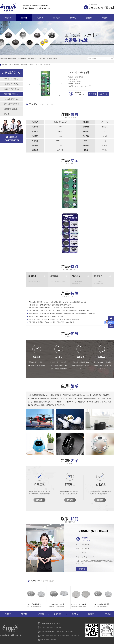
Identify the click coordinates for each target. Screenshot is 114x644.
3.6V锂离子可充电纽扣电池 (11, 84)
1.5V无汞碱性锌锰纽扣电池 (11, 99)
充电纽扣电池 (32, 59)
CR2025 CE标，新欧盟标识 (80, 604)
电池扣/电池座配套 (11, 109)
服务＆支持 (57, 18)
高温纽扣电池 (22, 59)
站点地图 (53, 639)
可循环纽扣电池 (52, 59)
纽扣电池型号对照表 (11, 104)
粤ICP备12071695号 (68, 631)
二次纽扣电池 (42, 59)
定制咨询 (82, 569)
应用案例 (40, 18)
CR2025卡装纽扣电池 (44, 65)
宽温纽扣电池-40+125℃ (11, 89)
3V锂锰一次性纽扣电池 (11, 79)
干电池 (6, 114)
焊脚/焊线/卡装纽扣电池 (29, 65)
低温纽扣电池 (12, 59)
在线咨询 (92, 94)
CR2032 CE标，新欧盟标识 (103, 604)
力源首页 (8, 18)
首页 (10, 65)
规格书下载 (103, 94)
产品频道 (17, 65)
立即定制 (39, 500)
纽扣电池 (24, 18)
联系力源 (105, 18)
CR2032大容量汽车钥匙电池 (36, 604)
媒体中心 (73, 18)
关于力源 (89, 18)
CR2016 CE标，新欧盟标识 (58, 604)
